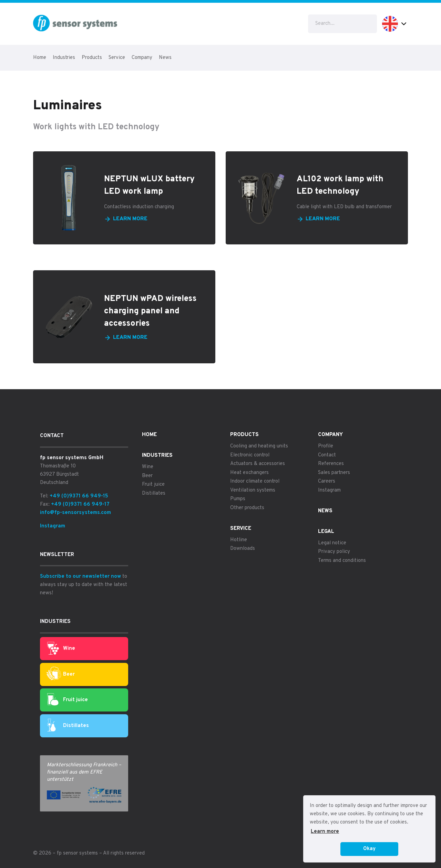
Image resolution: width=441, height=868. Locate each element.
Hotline (239, 540)
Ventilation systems (253, 490)
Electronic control (250, 455)
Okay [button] (369, 849)
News (165, 58)
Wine (61, 649)
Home (40, 58)
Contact (327, 455)
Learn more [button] (325, 832)
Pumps (238, 499)
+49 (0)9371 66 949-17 (80, 504)
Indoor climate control (255, 481)
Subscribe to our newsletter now (80, 577)
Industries (64, 58)
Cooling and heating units (259, 446)
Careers (327, 481)
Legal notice (332, 543)
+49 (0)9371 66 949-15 (79, 496)
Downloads (243, 549)
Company (142, 58)
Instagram (53, 526)
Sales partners (334, 473)
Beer (61, 674)
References (331, 464)
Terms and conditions (342, 561)
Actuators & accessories (258, 464)
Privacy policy (334, 552)
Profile (326, 446)
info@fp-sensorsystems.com (75, 513)
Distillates (68, 726)
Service (117, 58)
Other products (247, 508)
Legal (326, 532)
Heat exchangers (249, 473)
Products (92, 58)
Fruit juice (68, 700)
